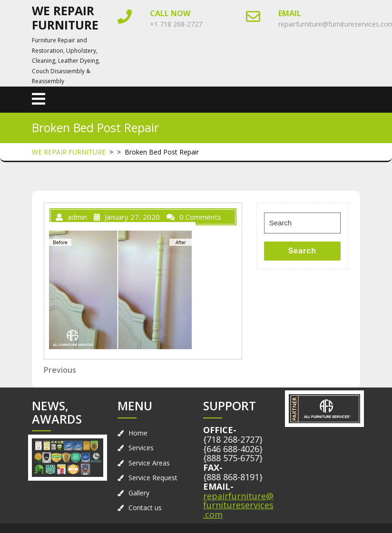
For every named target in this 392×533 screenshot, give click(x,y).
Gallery (139, 493)
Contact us (145, 508)
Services (141, 448)
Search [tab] (302, 251)
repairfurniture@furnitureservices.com (238, 505)
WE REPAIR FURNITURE (65, 18)
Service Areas (149, 463)
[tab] (39, 100)
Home (138, 433)
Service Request (153, 478)
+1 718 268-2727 (176, 24)
